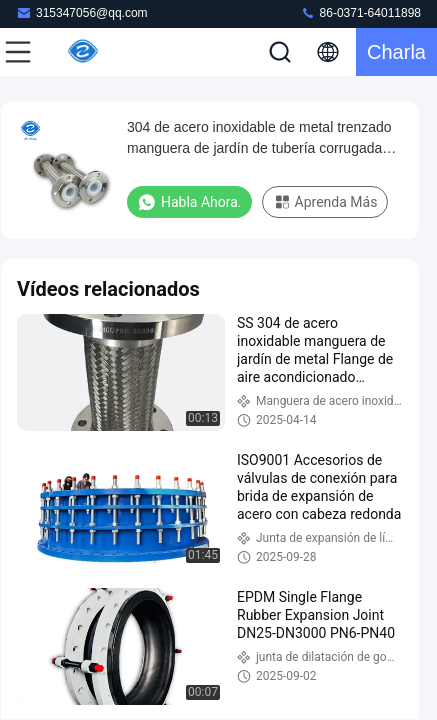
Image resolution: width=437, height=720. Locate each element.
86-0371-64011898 (360, 12)
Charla (396, 52)
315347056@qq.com (82, 12)
